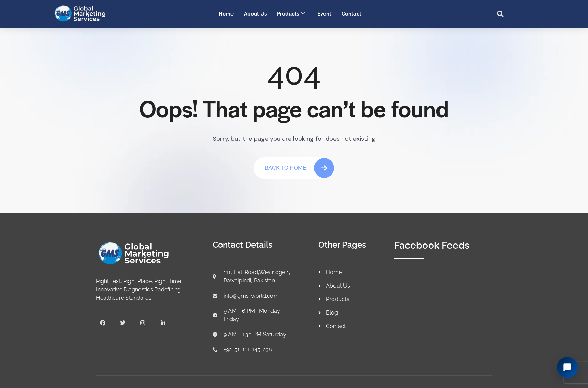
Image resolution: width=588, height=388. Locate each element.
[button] (501, 14)
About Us (255, 14)
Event (324, 14)
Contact (352, 14)
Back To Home (299, 168)
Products (291, 14)
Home (226, 14)
